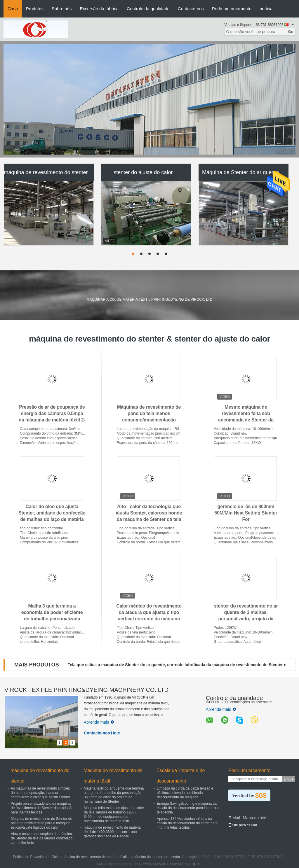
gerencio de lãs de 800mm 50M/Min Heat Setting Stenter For (246, 513)
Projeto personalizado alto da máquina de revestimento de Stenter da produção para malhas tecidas (42, 808)
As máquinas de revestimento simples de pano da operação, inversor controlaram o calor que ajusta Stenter (40, 793)
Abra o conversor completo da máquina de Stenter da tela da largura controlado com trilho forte (42, 838)
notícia (266, 9)
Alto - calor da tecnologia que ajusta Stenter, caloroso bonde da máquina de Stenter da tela (149, 513)
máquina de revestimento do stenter (46, 172)
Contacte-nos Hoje (102, 733)
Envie (289, 779)
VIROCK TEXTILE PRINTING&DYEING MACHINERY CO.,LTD (86, 690)
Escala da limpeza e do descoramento (181, 776)
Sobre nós (62, 9)
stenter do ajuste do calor (143, 172)
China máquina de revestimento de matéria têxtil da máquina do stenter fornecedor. (117, 857)
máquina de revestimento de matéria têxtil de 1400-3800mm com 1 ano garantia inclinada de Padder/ (112, 832)
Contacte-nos (191, 9)
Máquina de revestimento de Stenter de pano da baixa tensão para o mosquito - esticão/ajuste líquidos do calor (42, 823)
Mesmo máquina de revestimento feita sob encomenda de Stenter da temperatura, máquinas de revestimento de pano (246, 420)
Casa (13, 9)
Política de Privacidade (31, 857)
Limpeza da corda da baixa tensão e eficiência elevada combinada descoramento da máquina (185, 793)
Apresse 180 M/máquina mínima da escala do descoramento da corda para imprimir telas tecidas (187, 823)
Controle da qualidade (148, 9)
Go (291, 32)
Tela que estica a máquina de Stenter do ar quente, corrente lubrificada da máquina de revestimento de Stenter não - (181, 665)
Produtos (35, 9)
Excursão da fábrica (99, 9)
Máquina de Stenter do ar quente (240, 172)
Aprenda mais (99, 722)
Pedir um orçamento (232, 9)
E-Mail (234, 818)
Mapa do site (254, 818)
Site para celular (243, 825)
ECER (194, 864)
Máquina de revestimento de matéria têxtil (113, 776)
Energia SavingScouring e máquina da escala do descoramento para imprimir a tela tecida (188, 808)
